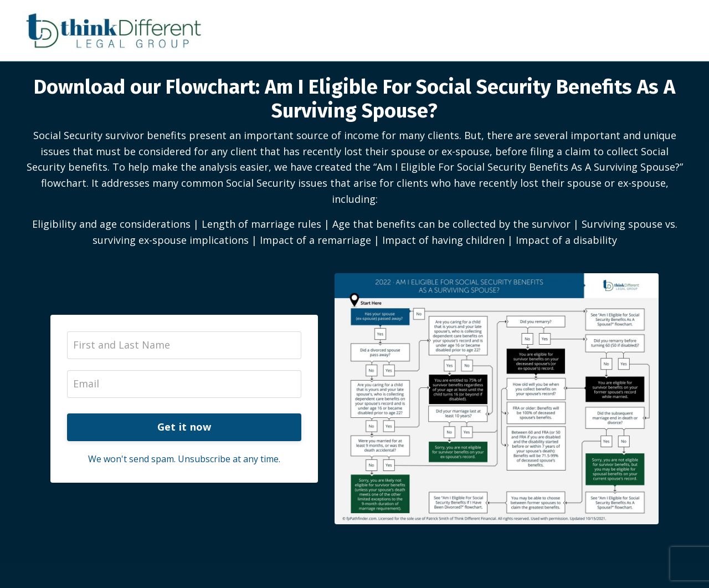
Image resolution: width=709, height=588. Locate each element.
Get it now (184, 427)
